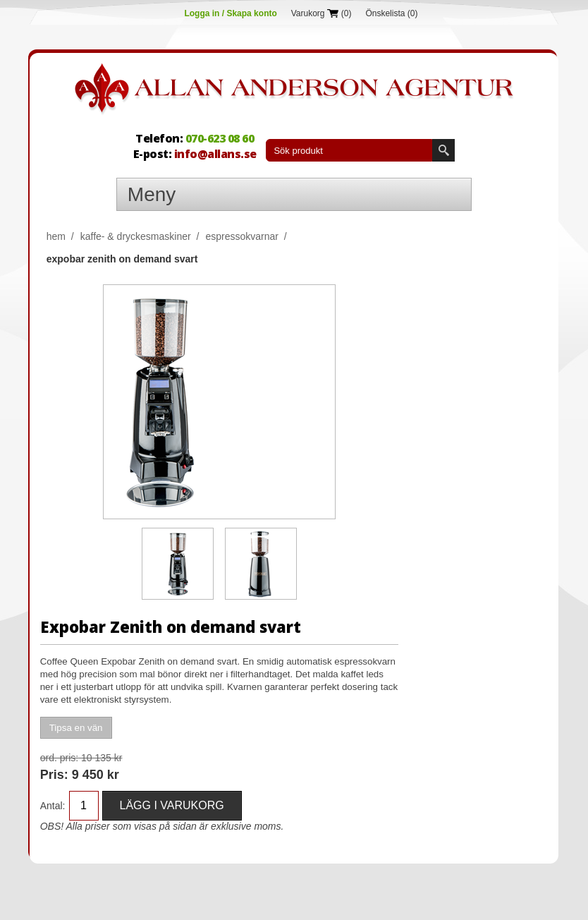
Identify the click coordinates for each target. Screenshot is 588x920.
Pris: (54, 775)
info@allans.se (215, 154)
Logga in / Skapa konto (230, 13)
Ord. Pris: (59, 758)
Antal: (53, 806)
